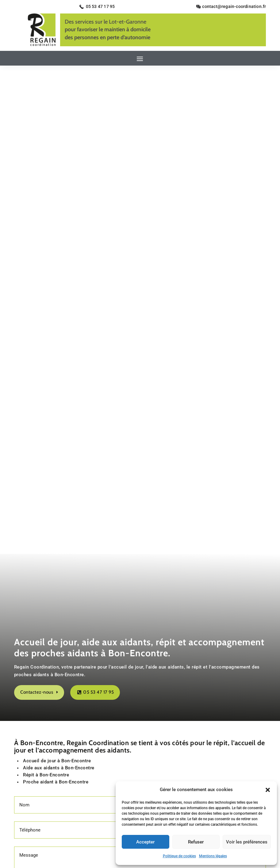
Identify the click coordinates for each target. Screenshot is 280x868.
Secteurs (167, 683)
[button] (268, 790)
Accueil (80, 683)
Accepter (145, 842)
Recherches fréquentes (140, 746)
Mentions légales (213, 856)
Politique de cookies (179, 856)
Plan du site (195, 683)
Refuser (196, 842)
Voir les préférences (247, 842)
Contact (102, 683)
